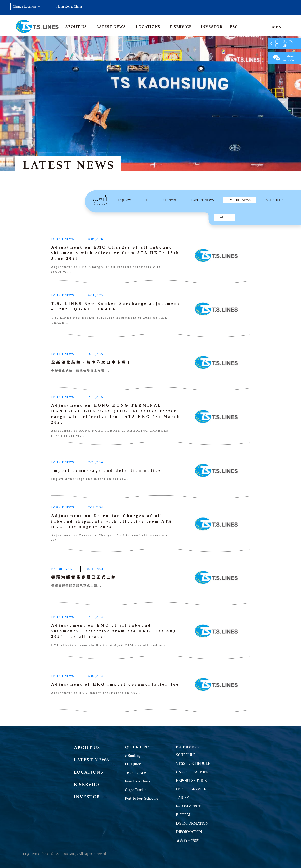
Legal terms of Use (36, 854)
